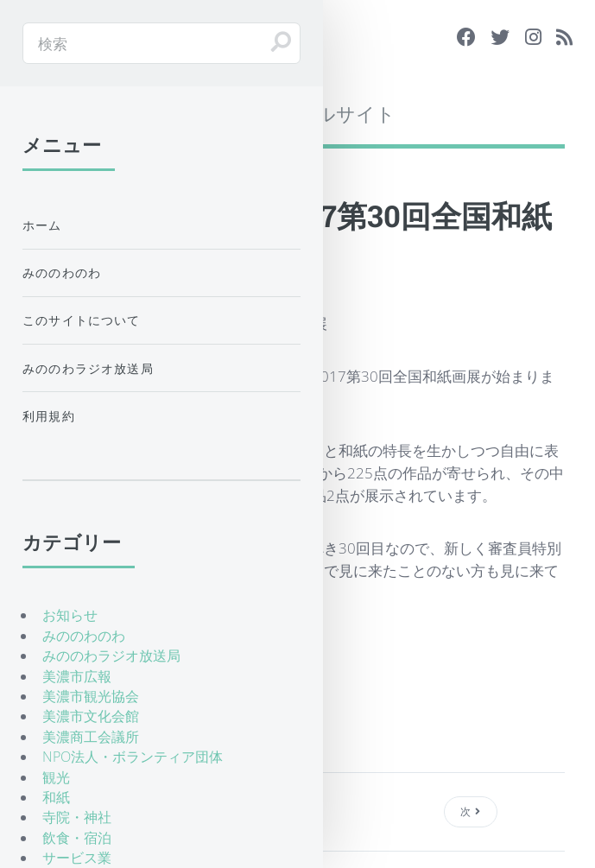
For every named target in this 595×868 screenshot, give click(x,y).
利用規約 (49, 416)
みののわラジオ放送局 (88, 368)
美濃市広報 (77, 676)
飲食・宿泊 (77, 838)
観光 (56, 777)
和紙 (56, 797)
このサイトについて (82, 320)
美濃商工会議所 (91, 737)
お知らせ (70, 615)
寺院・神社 (77, 817)
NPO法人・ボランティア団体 (133, 757)
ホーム (42, 225)
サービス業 (77, 858)
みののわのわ (62, 272)
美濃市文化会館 (91, 716)
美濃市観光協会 (91, 696)
